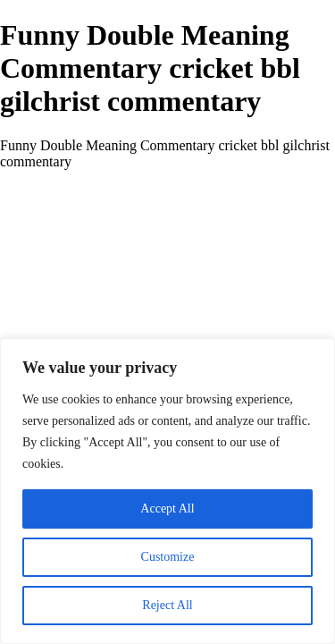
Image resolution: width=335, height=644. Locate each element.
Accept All (167, 508)
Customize (168, 557)
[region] (167, 491)
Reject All (167, 605)
